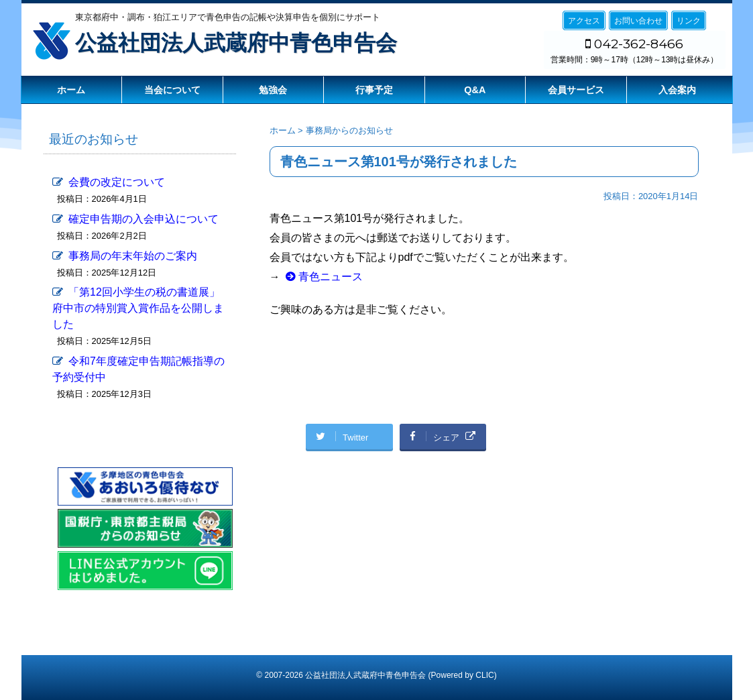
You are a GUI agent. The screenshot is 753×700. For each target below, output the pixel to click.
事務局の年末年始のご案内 (133, 256)
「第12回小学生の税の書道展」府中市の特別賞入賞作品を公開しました (138, 308)
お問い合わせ (638, 21)
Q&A (475, 90)
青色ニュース (331, 277)
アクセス (584, 21)
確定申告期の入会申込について (143, 219)
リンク (689, 21)
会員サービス (576, 90)
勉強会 (273, 90)
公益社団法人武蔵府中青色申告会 (236, 43)
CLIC (484, 675)
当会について (172, 90)
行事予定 (374, 90)
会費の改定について (117, 182)
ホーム (71, 90)
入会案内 (677, 90)
